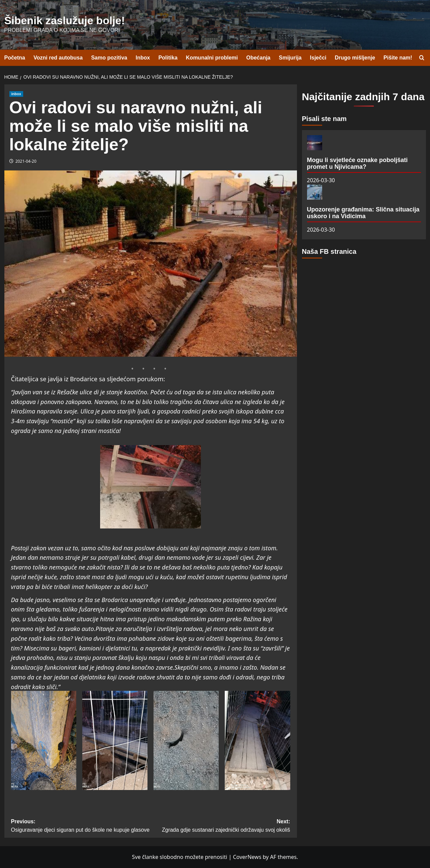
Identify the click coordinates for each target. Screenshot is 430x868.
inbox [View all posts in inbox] (16, 94)
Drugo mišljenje (355, 58)
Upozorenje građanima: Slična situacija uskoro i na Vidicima (363, 213)
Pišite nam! (398, 58)
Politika (168, 58)
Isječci (318, 58)
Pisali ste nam (324, 119)
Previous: (81, 826)
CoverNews (247, 857)
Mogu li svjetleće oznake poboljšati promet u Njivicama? (357, 163)
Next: (220, 826)
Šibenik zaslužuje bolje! (65, 21)
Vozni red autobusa (58, 58)
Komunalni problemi (212, 58)
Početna (15, 58)
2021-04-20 (26, 161)
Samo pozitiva (109, 58)
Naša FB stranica (329, 251)
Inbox (143, 58)
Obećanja (258, 58)
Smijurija (290, 58)
